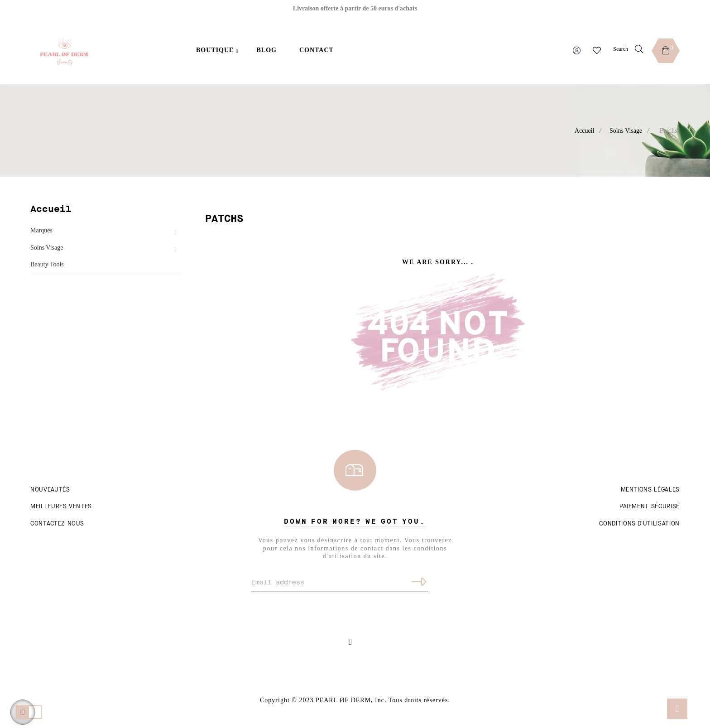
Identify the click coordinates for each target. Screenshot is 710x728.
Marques (41, 230)
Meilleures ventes (61, 506)
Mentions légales (650, 490)
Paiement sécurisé (650, 506)
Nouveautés (50, 490)
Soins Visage (47, 248)
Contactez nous (57, 524)
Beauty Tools (47, 264)
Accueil (51, 209)
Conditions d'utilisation (639, 524)
